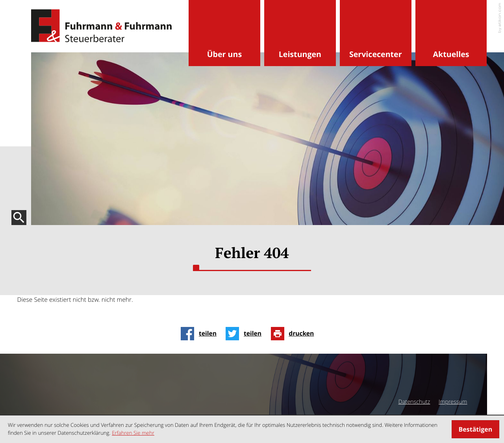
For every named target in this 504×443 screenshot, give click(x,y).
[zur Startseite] (101, 26)
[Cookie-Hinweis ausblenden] (475, 429)
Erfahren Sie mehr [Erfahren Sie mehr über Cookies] (133, 433)
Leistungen (300, 54)
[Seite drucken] (295, 334)
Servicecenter (376, 54)
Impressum (453, 402)
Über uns (224, 54)
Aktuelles (451, 54)
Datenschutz (414, 402)
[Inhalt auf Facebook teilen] (201, 334)
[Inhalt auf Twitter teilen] (246, 334)
